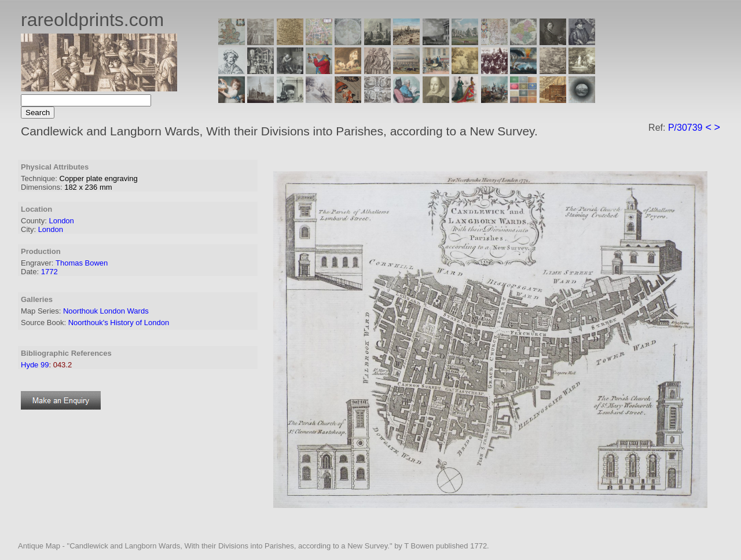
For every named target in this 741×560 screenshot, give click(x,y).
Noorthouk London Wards (106, 311)
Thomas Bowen (82, 263)
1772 (49, 272)
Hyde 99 (35, 365)
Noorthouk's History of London (119, 323)
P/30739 (685, 128)
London (61, 221)
